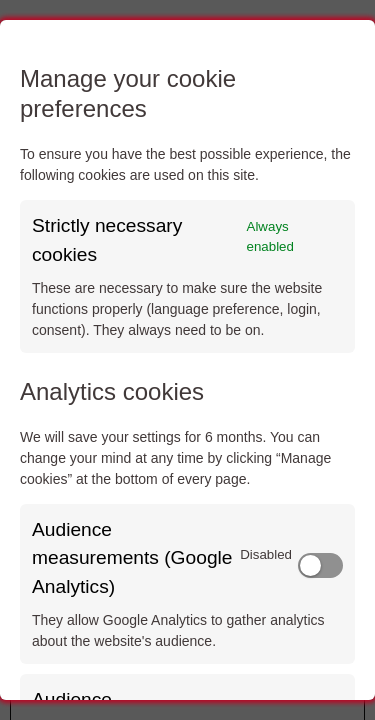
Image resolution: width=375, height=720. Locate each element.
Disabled (266, 554)
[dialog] (187, 360)
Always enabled (270, 236)
